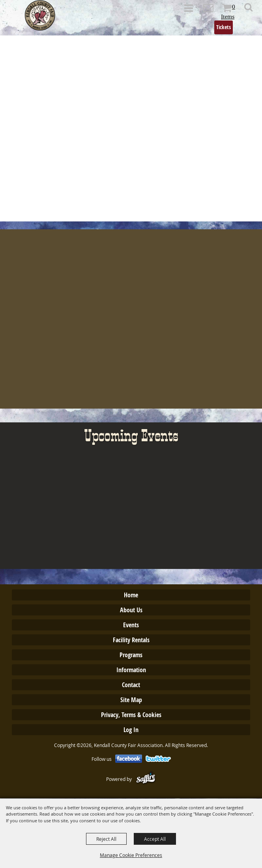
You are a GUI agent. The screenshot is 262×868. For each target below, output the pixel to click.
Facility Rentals (131, 640)
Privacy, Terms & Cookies (131, 715)
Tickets (224, 27)
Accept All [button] (155, 839)
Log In (131, 730)
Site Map (131, 700)
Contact (131, 685)
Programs (131, 655)
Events (131, 625)
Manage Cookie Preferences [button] (131, 855)
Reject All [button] (106, 839)
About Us (131, 610)
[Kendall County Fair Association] (40, 15)
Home (131, 595)
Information (131, 670)
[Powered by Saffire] (146, 779)
